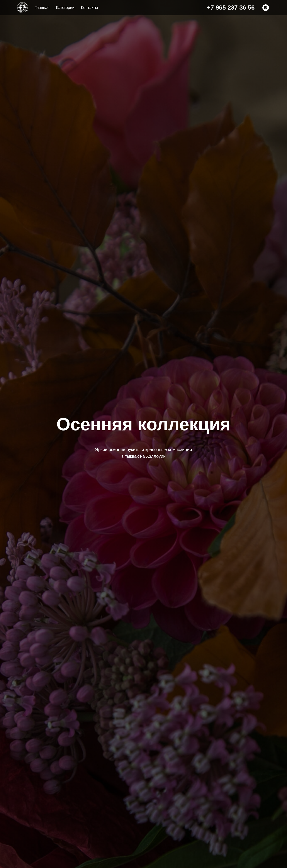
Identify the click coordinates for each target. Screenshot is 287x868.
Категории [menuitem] (65, 8)
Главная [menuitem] (42, 8)
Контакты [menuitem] (89, 8)
